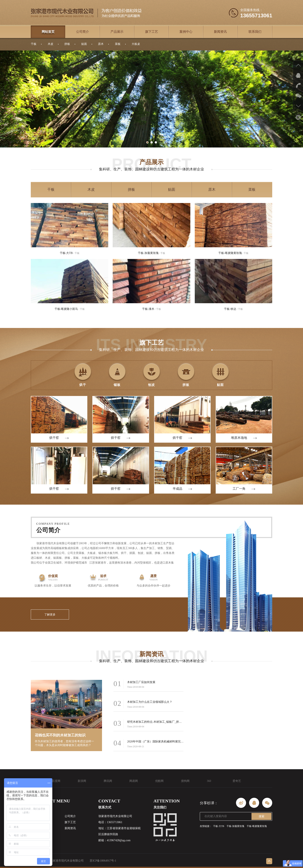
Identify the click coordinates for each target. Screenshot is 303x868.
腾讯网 (108, 781)
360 (209, 781)
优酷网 (159, 781)
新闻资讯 (220, 32)
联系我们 (255, 32)
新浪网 (82, 781)
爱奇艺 (237, 781)
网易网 (134, 781)
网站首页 (48, 32)
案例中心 (186, 32)
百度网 (56, 781)
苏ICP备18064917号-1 (103, 861)
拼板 (67, 44)
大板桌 (136, 44)
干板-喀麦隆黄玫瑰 (257, 826)
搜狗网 (185, 781)
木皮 (50, 44)
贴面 (84, 44)
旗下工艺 (151, 32)
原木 (101, 44)
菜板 (118, 44)
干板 (34, 44)
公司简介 (82, 32)
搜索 (262, 816)
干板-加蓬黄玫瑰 (235, 826)
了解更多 (50, 615)
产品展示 (117, 32)
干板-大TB (219, 826)
